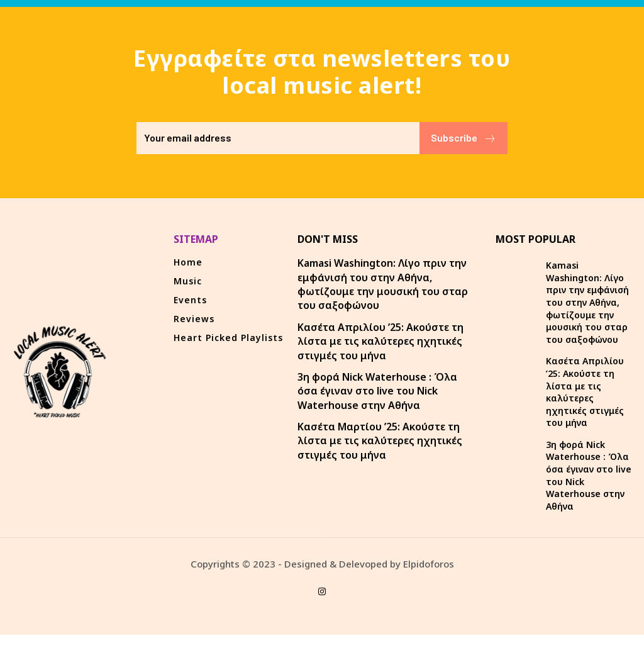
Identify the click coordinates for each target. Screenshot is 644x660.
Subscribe (464, 138)
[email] (278, 138)
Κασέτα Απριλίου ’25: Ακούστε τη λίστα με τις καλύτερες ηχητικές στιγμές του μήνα (380, 341)
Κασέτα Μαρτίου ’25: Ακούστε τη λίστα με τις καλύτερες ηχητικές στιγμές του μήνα (380, 441)
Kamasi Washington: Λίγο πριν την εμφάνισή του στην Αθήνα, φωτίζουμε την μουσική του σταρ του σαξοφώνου (383, 284)
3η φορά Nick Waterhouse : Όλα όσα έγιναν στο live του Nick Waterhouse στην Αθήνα (377, 391)
